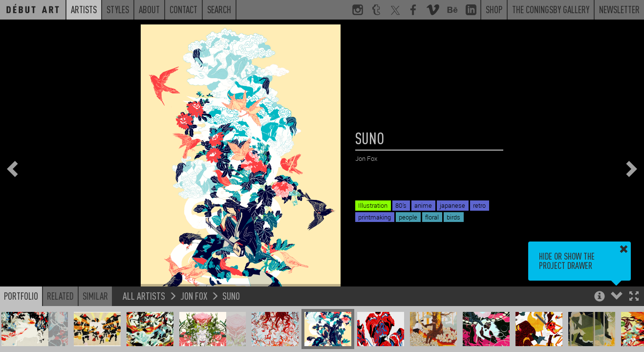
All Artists (144, 296)
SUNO (231, 296)
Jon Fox (194, 296)
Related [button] (60, 296)
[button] (634, 297)
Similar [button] (95, 296)
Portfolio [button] (21, 296)
